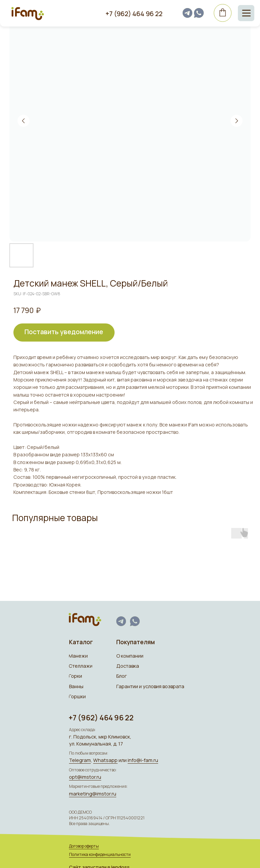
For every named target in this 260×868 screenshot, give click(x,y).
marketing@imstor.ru (92, 792)
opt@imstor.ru (84, 775)
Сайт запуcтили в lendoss (99, 864)
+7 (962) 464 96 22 (132, 13)
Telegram (79, 759)
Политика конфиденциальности (99, 852)
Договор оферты (83, 844)
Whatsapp (104, 759)
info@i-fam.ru (141, 759)
